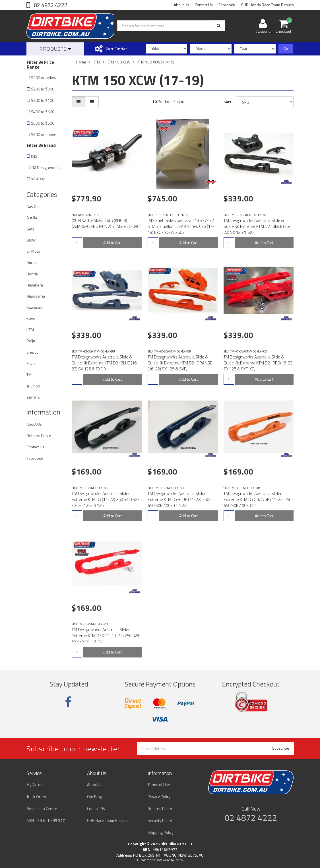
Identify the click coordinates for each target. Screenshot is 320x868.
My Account (36, 785)
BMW (31, 240)
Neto (179, 860)
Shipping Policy (161, 832)
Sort (228, 102)
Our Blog (94, 796)
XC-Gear (38, 179)
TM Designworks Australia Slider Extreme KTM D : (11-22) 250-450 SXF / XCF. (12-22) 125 (106, 499)
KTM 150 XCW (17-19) (156, 62)
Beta (30, 229)
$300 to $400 (43, 100)
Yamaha (33, 397)
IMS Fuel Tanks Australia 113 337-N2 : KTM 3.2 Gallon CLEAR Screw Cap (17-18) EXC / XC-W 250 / (182, 226)
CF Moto (33, 251)
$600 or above (44, 134)
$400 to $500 (43, 112)
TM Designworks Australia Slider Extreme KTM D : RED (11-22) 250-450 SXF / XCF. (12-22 (106, 636)
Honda (32, 274)
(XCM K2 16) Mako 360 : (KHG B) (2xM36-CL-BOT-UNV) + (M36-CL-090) (106, 223)
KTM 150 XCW (118, 62)
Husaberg (35, 285)
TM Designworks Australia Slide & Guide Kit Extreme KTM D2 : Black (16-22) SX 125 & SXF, (257, 226)
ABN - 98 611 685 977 (46, 820)
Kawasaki (35, 307)
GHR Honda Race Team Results (267, 5)
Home (81, 62)
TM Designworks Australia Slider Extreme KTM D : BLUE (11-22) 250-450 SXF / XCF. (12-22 (179, 499)
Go (286, 49)
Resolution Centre (42, 808)
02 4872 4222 (50, 5)
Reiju (31, 341)
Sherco (33, 352)
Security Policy (160, 820)
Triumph (33, 386)
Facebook (227, 5)
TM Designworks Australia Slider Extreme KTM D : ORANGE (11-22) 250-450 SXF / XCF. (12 (258, 499)
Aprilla (32, 217)
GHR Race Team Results (107, 820)
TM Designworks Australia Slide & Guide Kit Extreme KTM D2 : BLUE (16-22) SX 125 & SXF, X (105, 363)
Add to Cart (112, 243)
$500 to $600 (43, 123)
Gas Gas (33, 206)
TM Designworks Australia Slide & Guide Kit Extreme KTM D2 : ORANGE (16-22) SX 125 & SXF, (180, 363)
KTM (30, 330)
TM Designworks (45, 167)
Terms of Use (159, 785)
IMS (34, 156)
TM (29, 375)
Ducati (32, 262)
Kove (31, 318)
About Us (181, 5)
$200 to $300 (43, 89)
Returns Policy (39, 435)
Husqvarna (36, 296)
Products (55, 49)
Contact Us (204, 5)
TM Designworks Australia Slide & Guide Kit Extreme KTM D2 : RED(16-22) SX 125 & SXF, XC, (259, 363)
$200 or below (44, 78)
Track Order (36, 796)
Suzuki (32, 363)
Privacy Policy (159, 796)
